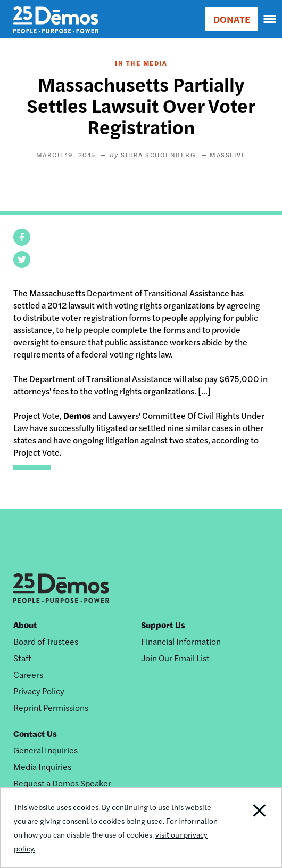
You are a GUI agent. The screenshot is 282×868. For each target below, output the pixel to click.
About (25, 625)
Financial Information (181, 641)
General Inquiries (45, 750)
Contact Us (35, 733)
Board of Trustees (46, 641)
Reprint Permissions (51, 707)
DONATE (232, 19)
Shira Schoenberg (158, 155)
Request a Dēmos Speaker (62, 783)
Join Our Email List (175, 658)
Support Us (163, 625)
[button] (22, 237)
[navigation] (270, 19)
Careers (28, 674)
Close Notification (252, 828)
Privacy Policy (39, 691)
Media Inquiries (42, 766)
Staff (22, 658)
